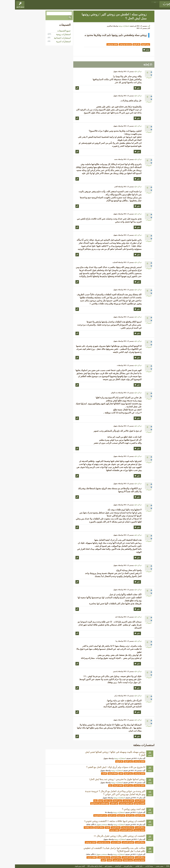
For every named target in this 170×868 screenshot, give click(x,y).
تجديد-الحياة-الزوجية (85, 815)
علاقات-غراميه (99, 830)
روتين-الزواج (131, 44)
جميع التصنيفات (49, 31)
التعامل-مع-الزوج (124, 803)
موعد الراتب (134, 866)
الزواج (86, 801)
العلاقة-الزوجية (98, 773)
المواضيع (140, 6)
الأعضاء (110, 6)
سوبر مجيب (145, 866)
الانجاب (89, 773)
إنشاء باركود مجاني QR (80, 866)
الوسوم (117, 6)
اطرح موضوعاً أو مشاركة (97, 6)
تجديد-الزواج (97, 815)
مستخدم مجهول (87, 824)
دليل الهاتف (124, 866)
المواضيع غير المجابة (128, 6)
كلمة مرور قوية (65, 866)
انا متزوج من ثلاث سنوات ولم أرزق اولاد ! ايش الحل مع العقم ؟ (101, 767)
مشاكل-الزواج (125, 815)
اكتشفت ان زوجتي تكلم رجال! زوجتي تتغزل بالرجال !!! (105, 836)
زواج (95, 785)
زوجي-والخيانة (74, 827)
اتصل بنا (165, 866)
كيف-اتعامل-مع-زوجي (111, 803)
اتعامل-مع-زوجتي (97, 44)
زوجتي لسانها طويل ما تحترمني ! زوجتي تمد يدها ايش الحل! (102, 779)
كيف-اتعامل (99, 803)
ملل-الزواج (122, 44)
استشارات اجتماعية (47, 38)
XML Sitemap (156, 866)
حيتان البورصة (113, 866)
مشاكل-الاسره (125, 827)
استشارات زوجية (109, 26)
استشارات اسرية (48, 42)
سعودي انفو (94, 866)
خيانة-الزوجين (101, 827)
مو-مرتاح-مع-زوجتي (110, 44)
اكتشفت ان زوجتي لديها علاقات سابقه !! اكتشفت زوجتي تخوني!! (100, 821)
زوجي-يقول (93, 801)
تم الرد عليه (123, 71)
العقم (106, 773)
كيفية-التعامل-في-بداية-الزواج (85, 803)
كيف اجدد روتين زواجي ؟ (119, 809)
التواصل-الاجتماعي (111, 830)
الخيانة (93, 827)
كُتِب (134, 26)
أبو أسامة (103, 866)
